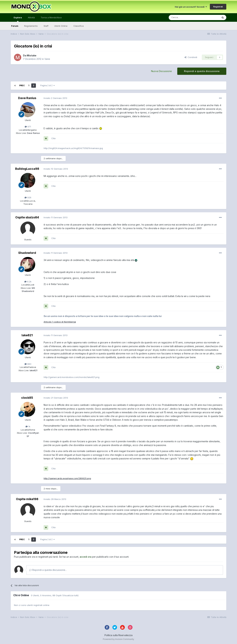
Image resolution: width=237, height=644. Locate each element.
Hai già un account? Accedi (191, 7)
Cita (53, 138)
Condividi (191, 57)
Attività (31, 17)
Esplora (18, 19)
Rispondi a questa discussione (202, 71)
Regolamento (31, 26)
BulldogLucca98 (27, 169)
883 (28, 364)
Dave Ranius (27, 98)
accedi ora (86, 557)
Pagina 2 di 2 (47, 85)
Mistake (32, 55)
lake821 (27, 335)
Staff (46, 26)
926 (28, 197)
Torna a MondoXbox (51, 17)
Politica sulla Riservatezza (118, 635)
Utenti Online (61, 26)
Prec (22, 85)
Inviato (55, 98)
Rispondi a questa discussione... (48, 570)
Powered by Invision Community (118, 639)
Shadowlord (27, 253)
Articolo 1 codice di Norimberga (60, 322)
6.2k (28, 282)
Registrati (218, 7)
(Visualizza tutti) (70, 595)
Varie (47, 59)
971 (28, 127)
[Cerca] (184, 17)
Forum (15, 26)
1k (28, 426)
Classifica (79, 26)
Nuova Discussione (161, 71)
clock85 (27, 398)
